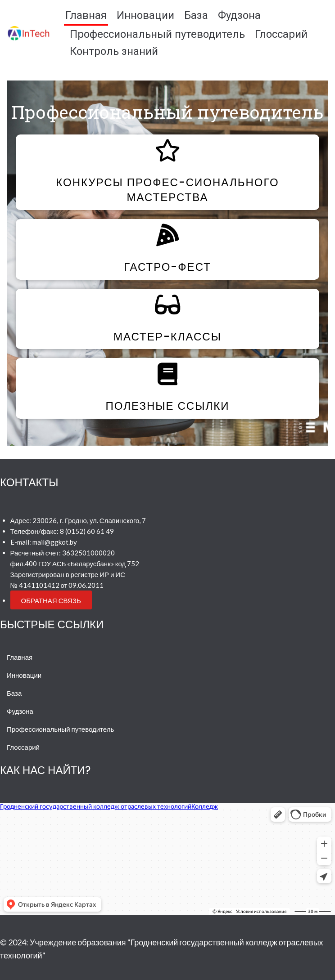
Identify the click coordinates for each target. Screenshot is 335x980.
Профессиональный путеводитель (157, 34)
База (196, 15)
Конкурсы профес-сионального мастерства (167, 190)
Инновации (145, 15)
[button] (51, 600)
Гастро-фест (167, 267)
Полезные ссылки (168, 406)
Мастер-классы (167, 337)
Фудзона (239, 15)
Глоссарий (281, 34)
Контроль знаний (114, 51)
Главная (86, 15)
